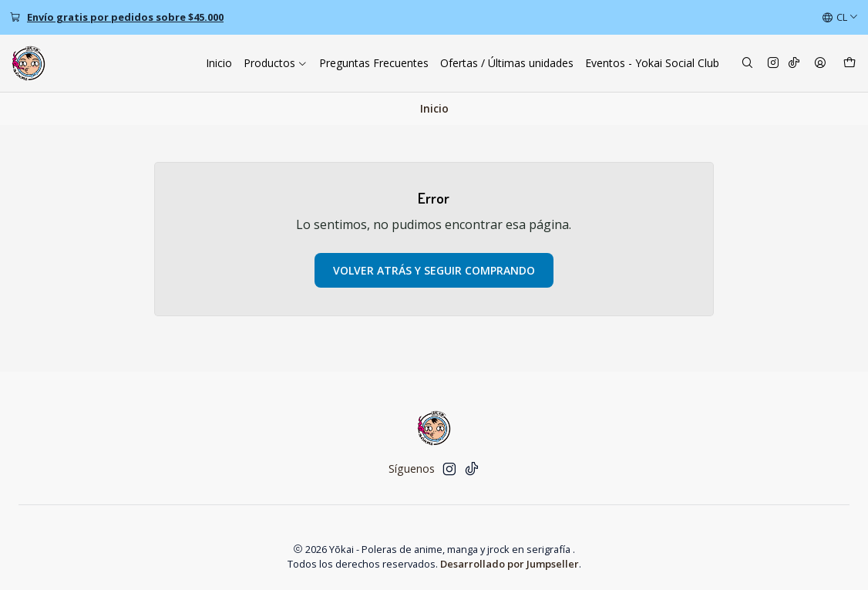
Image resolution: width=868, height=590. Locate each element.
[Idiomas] (840, 18)
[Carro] (849, 64)
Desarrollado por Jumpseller (510, 564)
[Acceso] (820, 64)
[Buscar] (747, 64)
